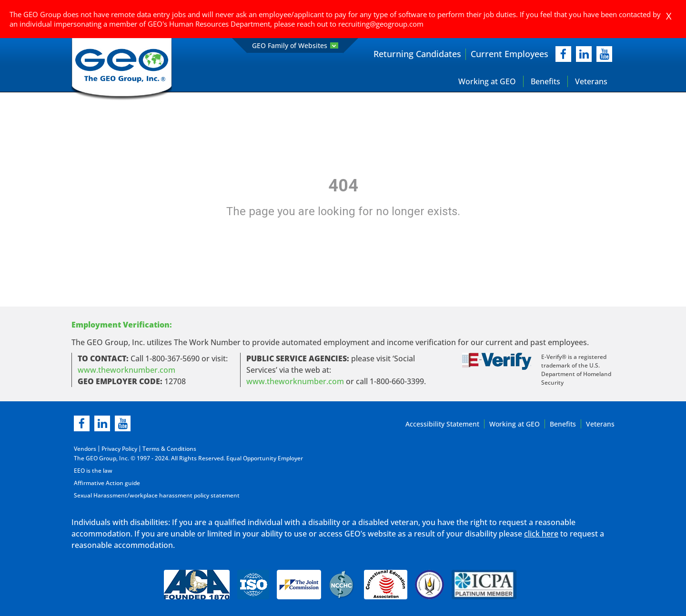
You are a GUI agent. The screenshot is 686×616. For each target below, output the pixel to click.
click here (541, 534)
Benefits (545, 81)
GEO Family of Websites (295, 45)
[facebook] (563, 54)
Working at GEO (487, 81)
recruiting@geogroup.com (381, 24)
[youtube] (604, 54)
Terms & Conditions (169, 449)
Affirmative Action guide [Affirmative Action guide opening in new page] (107, 483)
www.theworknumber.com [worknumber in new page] (126, 370)
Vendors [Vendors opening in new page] (85, 449)
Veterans (591, 81)
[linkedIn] (584, 54)
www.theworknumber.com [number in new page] (295, 381)
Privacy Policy (119, 449)
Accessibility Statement (442, 424)
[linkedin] (102, 423)
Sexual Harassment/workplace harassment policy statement (157, 495)
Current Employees (509, 54)
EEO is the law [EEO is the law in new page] (93, 471)
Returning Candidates (417, 54)
